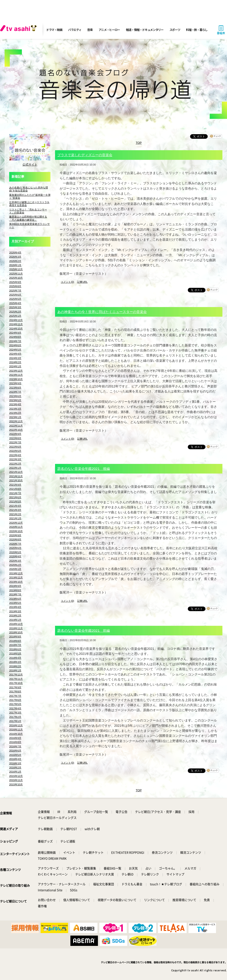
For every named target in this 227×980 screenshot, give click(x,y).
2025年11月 (16, 274)
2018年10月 (16, 632)
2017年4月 (15, 708)
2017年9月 (15, 687)
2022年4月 (15, 455)
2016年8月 (15, 742)
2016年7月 (15, 746)
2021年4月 (15, 506)
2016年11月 (16, 730)
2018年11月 (16, 628)
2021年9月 (15, 485)
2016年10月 (16, 734)
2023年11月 (16, 375)
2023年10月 (16, 379)
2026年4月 (15, 253)
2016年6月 (15, 751)
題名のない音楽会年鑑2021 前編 (84, 630)
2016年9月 (15, 738)
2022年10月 (16, 430)
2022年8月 (15, 438)
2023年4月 (15, 404)
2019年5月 (15, 603)
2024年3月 (15, 358)
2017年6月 (15, 700)
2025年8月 (15, 286)
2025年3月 (15, 307)
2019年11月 (16, 577)
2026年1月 (15, 265)
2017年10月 (16, 683)
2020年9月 (15, 535)
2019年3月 (15, 611)
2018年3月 (15, 662)
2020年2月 (15, 565)
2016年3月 (15, 763)
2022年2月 (15, 464)
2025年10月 (16, 278)
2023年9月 (15, 383)
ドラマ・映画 (54, 30)
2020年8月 (15, 539)
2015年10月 (16, 784)
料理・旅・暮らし (197, 30)
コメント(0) (67, 282)
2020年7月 (15, 544)
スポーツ (175, 30)
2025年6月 (15, 295)
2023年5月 (15, 400)
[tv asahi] (19, 30)
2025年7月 (15, 291)
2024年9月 (15, 333)
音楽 (90, 30)
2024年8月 (15, 337)
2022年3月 (15, 459)
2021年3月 (15, 510)
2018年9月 (15, 637)
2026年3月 (15, 257)
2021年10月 (16, 480)
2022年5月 (15, 451)
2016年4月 (15, 759)
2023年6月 (15, 396)
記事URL (82, 282)
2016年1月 (15, 772)
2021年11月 (16, 476)
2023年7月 (15, 392)
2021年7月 (15, 493)
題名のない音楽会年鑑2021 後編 (84, 469)
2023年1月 (15, 417)
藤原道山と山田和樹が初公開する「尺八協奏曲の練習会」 (28, 218)
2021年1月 (15, 518)
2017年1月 (15, 721)
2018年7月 (15, 645)
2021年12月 (16, 472)
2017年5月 (15, 704)
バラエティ (75, 30)
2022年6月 (15, 447)
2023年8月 (15, 388)
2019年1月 (15, 620)
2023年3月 (15, 409)
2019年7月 (15, 594)
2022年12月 (16, 421)
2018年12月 (16, 624)
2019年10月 (16, 582)
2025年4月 (15, 303)
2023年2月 (15, 413)
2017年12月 (16, 675)
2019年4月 (15, 607)
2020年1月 (15, 569)
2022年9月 (15, 434)
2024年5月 (15, 350)
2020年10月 (16, 531)
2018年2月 (15, 666)
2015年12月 (16, 776)
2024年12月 (16, 320)
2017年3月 (15, 713)
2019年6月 (15, 599)
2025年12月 (16, 269)
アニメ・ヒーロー (109, 30)
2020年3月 (15, 561)
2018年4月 (15, 658)
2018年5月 (15, 653)
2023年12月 (16, 371)
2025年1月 (15, 316)
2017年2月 (15, 717)
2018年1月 (15, 670)
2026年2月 (15, 261)
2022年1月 (15, 468)
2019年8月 (15, 590)
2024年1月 (15, 366)
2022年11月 (16, 426)
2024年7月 (15, 341)
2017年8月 (15, 691)
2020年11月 (16, 527)
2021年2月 (15, 514)
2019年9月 (15, 586)
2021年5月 (15, 501)
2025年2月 (15, 312)
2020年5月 (15, 552)
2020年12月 (16, 523)
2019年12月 (16, 573)
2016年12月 (16, 725)
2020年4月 (15, 556)
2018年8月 (15, 641)
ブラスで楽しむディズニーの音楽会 (85, 155)
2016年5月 (15, 755)
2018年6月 (15, 649)
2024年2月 (15, 362)
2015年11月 (16, 780)
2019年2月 (15, 615)
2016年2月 (15, 768)
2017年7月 (15, 696)
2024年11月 (16, 324)
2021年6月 (15, 497)
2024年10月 (16, 329)
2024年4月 (15, 354)
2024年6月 (15, 345)
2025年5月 (15, 299)
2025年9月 (15, 282)
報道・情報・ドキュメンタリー (145, 30)
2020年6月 (15, 548)
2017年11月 (16, 679)
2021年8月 (15, 489)
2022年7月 (15, 442)
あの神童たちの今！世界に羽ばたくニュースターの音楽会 (102, 312)
